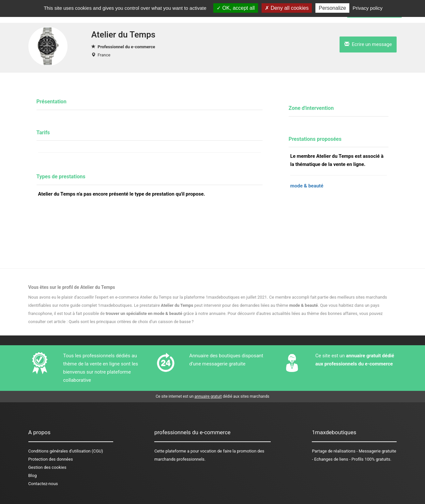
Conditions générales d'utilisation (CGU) (66, 451)
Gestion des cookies (47, 467)
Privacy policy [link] (368, 8)
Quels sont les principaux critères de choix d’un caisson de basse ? (131, 322)
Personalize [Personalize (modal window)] (332, 8)
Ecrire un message (368, 44)
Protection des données (51, 459)
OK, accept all (236, 8)
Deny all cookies (287, 8)
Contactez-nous (43, 484)
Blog (33, 475)
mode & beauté (307, 186)
